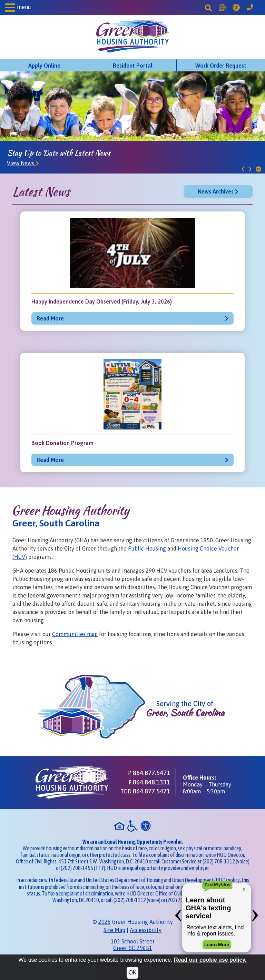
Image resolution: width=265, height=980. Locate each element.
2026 (105, 922)
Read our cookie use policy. (210, 960)
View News (23, 163)
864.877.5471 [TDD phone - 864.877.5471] (151, 791)
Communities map (75, 634)
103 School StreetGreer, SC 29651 (133, 945)
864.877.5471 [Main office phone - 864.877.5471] (151, 773)
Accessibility (146, 930)
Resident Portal (133, 66)
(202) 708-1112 (219, 861)
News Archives (218, 191)
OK (132, 973)
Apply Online (44, 66)
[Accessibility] (236, 8)
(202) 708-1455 (77, 868)
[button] (18, 8)
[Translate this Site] (222, 8)
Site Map (114, 930)
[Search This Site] (208, 8)
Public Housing (147, 548)
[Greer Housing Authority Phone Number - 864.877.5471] (250, 8)
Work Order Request (221, 66)
